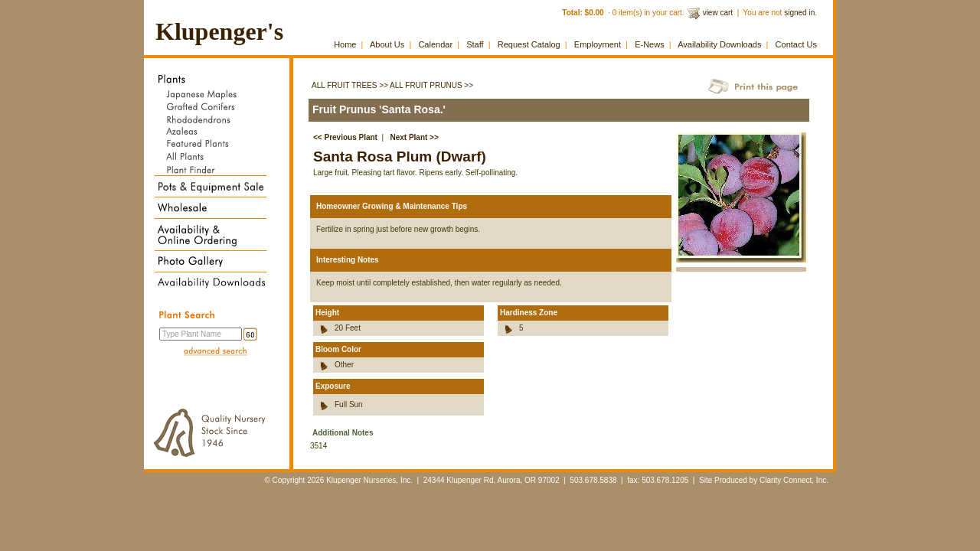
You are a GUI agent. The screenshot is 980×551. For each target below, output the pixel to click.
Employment (598, 44)
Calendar (435, 44)
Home (345, 44)
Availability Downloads (719, 44)
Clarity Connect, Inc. (794, 480)
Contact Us (796, 44)
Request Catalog (529, 44)
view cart (718, 13)
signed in (799, 13)
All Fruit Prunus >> (431, 85)
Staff (475, 44)
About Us (387, 44)
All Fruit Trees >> (350, 85)
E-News (650, 44)
